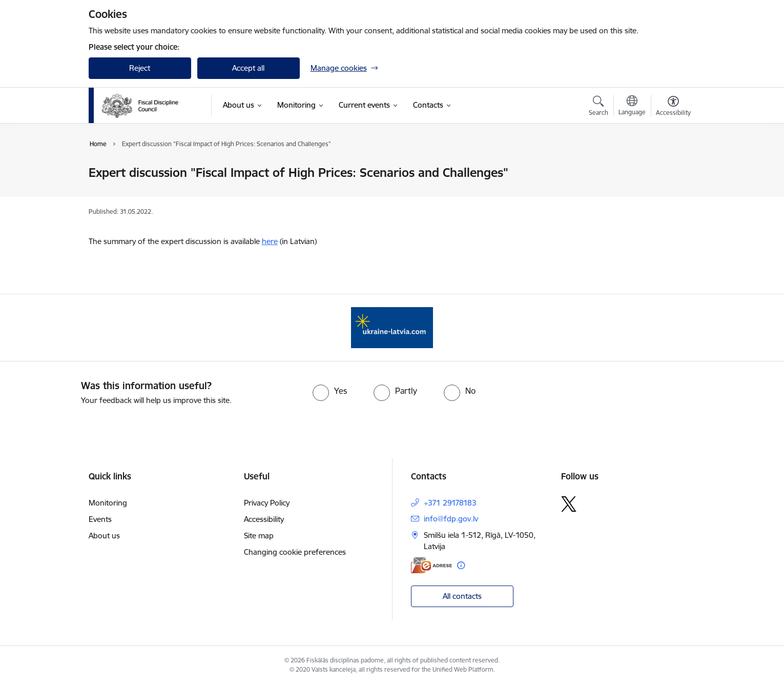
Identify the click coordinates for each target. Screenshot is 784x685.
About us (104, 536)
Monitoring (108, 503)
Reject (140, 68)
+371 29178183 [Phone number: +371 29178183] (450, 503)
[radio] (330, 391)
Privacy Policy (267, 503)
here (270, 241)
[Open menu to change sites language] (632, 107)
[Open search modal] (599, 107)
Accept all (248, 68)
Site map (259, 536)
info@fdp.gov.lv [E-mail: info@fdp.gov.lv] (451, 519)
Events (100, 519)
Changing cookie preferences (295, 552)
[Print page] (670, 168)
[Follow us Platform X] (569, 504)
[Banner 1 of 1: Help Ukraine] (392, 327)
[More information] (461, 565)
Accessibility (264, 519)
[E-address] (431, 565)
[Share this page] (670, 194)
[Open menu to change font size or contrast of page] (673, 107)
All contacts (462, 596)
